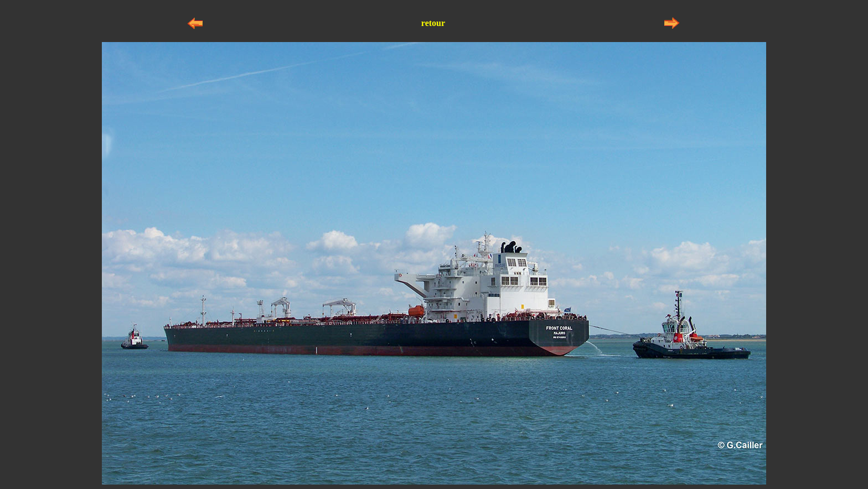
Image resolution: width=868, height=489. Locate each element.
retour (433, 23)
